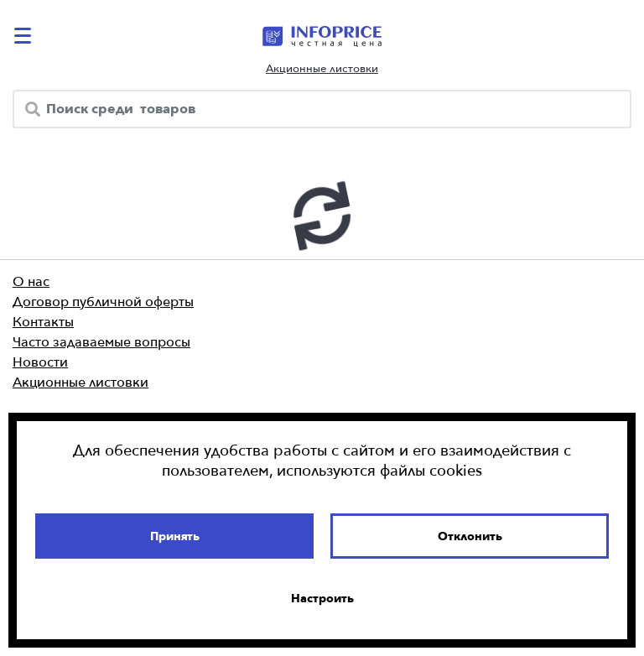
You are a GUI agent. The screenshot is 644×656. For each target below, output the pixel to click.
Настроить (322, 598)
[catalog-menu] (25, 36)
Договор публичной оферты (103, 301)
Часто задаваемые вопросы (101, 341)
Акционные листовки (322, 68)
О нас (31, 281)
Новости (40, 362)
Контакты (43, 321)
